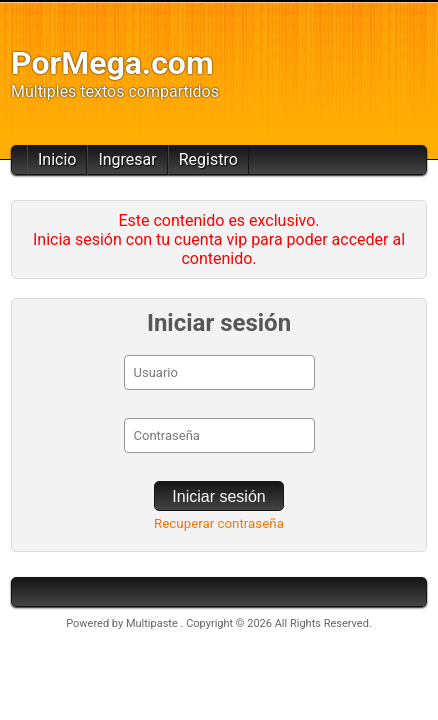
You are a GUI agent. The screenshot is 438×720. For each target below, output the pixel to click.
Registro (208, 159)
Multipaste (153, 623)
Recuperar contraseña (219, 523)
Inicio (57, 159)
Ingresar (127, 159)
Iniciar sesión (218, 496)
